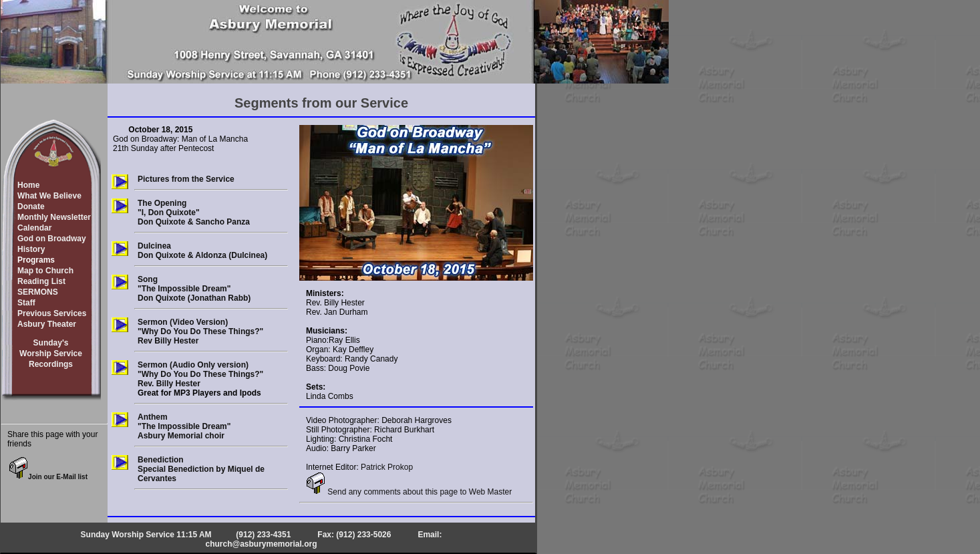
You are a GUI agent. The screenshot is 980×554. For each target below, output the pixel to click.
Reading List (41, 281)
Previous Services (52, 313)
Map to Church (45, 271)
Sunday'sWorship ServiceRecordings (51, 354)
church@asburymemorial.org (261, 544)
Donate (31, 206)
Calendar (34, 228)
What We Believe (49, 196)
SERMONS (38, 292)
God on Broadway (52, 239)
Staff (26, 303)
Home (28, 185)
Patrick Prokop (387, 467)
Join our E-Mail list (48, 477)
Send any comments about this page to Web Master (409, 492)
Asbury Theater (47, 324)
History (31, 249)
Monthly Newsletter (54, 217)
